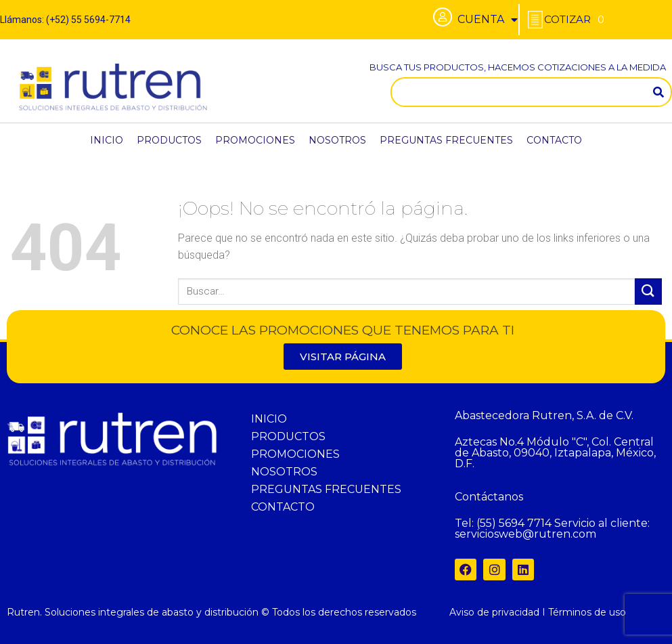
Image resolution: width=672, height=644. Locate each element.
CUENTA (488, 20)
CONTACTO (554, 140)
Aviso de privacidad (494, 612)
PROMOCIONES (255, 140)
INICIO (107, 140)
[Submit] (648, 292)
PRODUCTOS (169, 140)
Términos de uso (587, 612)
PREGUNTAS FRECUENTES (446, 140)
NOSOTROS (337, 140)
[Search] (658, 92)
